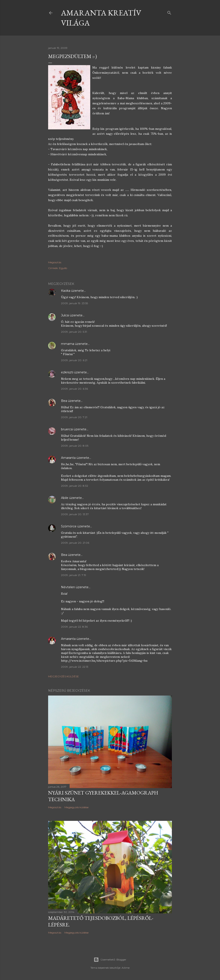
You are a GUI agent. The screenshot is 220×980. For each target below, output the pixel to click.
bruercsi (67, 429)
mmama (68, 344)
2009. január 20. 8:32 (75, 486)
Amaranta (68, 458)
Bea (64, 401)
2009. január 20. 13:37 (75, 514)
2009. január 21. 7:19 (74, 575)
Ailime (126, 968)
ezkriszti (67, 372)
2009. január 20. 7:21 (74, 417)
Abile (65, 498)
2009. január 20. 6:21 (74, 360)
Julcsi (65, 315)
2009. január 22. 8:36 (74, 627)
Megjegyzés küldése (63, 676)
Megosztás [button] (55, 262)
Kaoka (66, 291)
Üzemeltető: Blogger (110, 960)
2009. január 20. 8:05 (75, 446)
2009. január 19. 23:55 (74, 303)
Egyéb (63, 268)
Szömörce (69, 526)
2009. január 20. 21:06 (75, 543)
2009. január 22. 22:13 (75, 667)
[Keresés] (169, 12)
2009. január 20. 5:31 (74, 332)
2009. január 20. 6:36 (74, 389)
